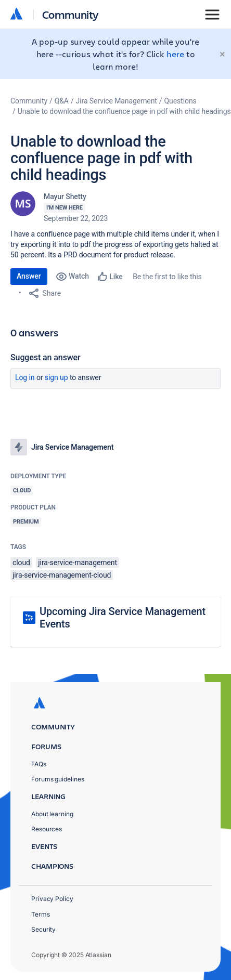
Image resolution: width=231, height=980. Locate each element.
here (175, 54)
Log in (25, 377)
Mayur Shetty (65, 197)
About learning (52, 814)
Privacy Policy (52, 899)
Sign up (56, 377)
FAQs (39, 764)
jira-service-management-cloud (62, 575)
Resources (47, 829)
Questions (181, 101)
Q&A (62, 101)
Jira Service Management (117, 101)
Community (70, 14)
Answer (29, 276)
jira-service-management (78, 563)
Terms (41, 914)
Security (43, 929)
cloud (21, 563)
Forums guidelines (58, 779)
